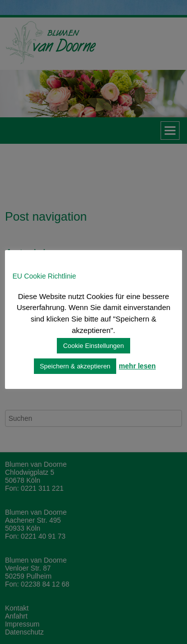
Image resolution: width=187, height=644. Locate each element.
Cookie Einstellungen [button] (93, 346)
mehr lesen (137, 366)
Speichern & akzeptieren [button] (75, 366)
